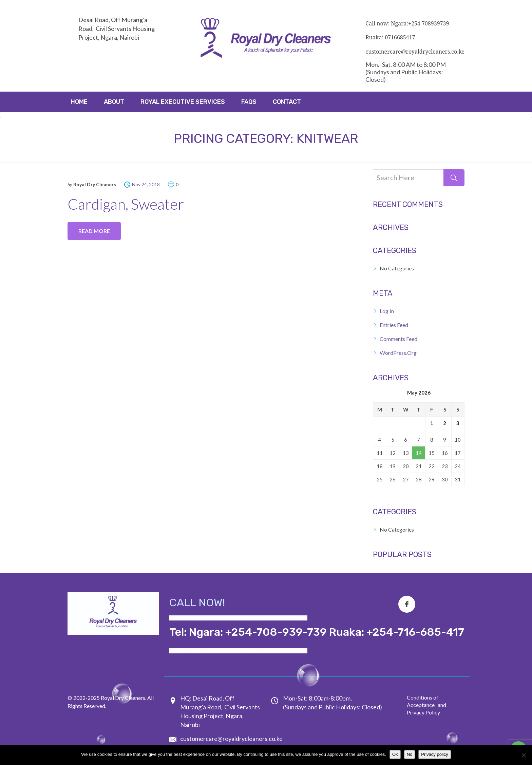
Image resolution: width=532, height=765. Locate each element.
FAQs (249, 102)
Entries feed (394, 325)
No (410, 754)
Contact (287, 102)
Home (79, 102)
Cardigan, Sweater (126, 204)
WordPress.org (398, 353)
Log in (387, 311)
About (114, 102)
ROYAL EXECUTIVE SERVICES (183, 102)
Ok (395, 754)
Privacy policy (434, 754)
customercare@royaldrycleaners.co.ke (231, 739)
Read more (94, 231)
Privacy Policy (423, 712)
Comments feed (398, 339)
